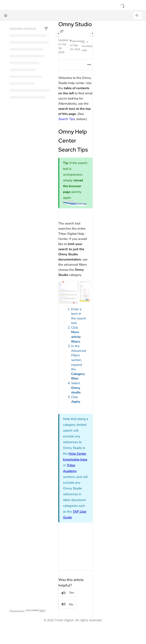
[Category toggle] (58, 34)
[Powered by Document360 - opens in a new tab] (28, 611)
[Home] (6, 15)
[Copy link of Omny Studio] (62, 32)
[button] (138, 15)
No (67, 604)
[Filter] (46, 29)
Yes (68, 593)
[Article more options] (89, 65)
